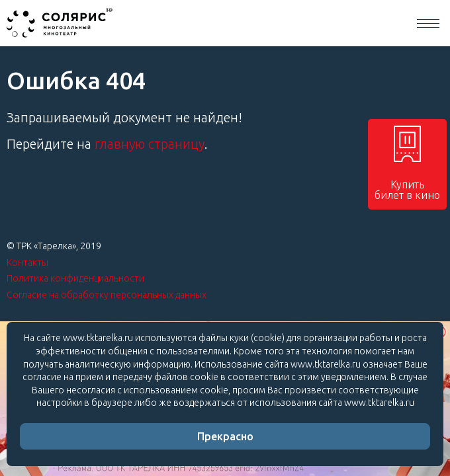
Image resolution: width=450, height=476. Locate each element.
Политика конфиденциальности (75, 278)
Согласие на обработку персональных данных (107, 295)
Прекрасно (225, 436)
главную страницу (150, 144)
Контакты (27, 262)
